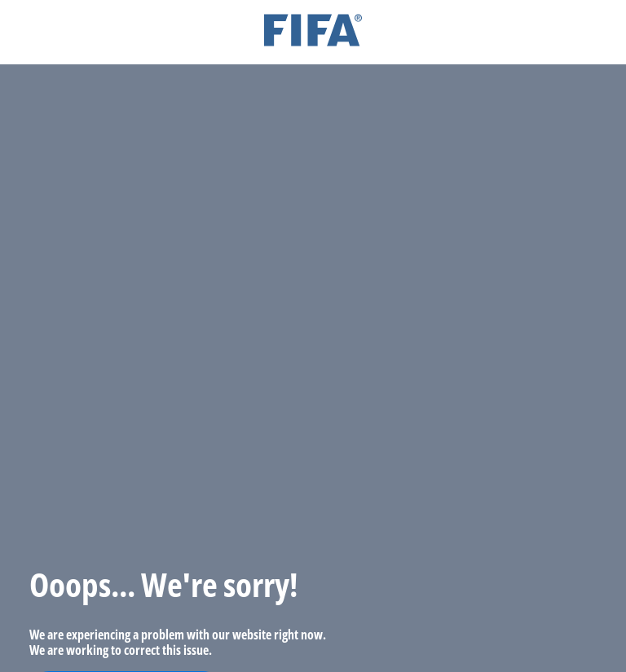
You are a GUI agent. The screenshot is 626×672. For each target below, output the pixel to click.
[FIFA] (313, 32)
